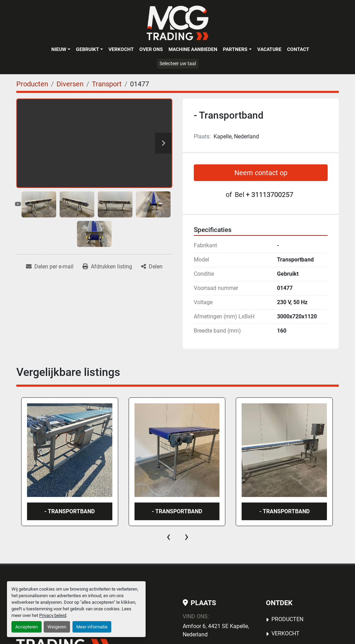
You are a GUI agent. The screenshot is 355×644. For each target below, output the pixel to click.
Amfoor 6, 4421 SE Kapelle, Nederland (216, 630)
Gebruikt (88, 49)
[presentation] (168, 536)
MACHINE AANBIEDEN (193, 49)
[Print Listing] (107, 267)
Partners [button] (235, 49)
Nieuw (59, 49)
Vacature (269, 49)
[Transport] (107, 84)
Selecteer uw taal (178, 63)
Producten (287, 619)
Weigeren (57, 627)
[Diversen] (70, 84)
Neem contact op (261, 173)
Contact (298, 49)
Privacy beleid (53, 615)
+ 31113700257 (270, 195)
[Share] (152, 267)
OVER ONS (151, 49)
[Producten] (32, 84)
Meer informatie (92, 627)
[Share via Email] (50, 267)
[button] (61, 49)
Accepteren (27, 627)
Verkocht (121, 49)
